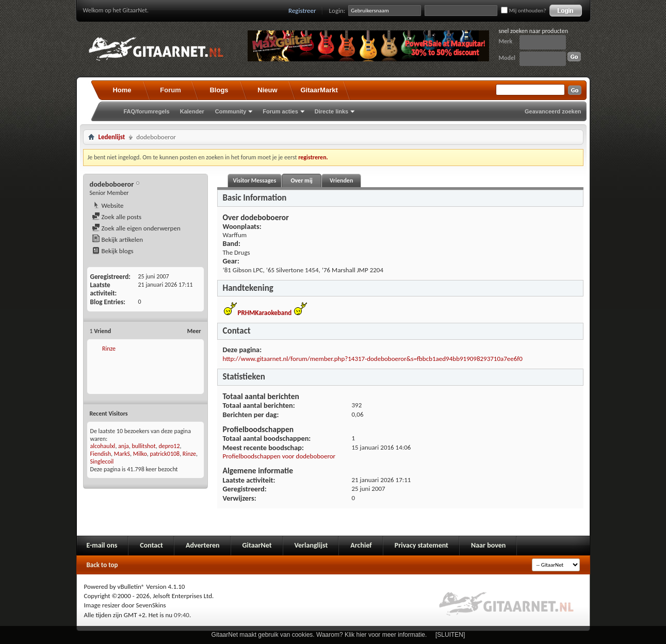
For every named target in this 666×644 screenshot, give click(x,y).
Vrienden (341, 180)
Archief (361, 545)
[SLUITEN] (450, 635)
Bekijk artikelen (118, 240)
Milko (140, 454)
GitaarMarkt (319, 90)
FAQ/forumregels (147, 111)
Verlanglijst (311, 545)
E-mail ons (102, 545)
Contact (151, 545)
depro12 (169, 446)
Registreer (302, 11)
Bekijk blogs (113, 251)
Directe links (331, 111)
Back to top (102, 565)
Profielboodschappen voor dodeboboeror (279, 456)
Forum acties (280, 111)
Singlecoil (102, 461)
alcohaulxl (103, 446)
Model (507, 58)
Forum (170, 90)
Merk (506, 41)
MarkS (122, 454)
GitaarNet (257, 545)
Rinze (109, 349)
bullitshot (143, 446)
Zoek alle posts (117, 217)
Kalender (192, 111)
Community (231, 111)
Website (108, 205)
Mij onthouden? (523, 11)
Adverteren (203, 545)
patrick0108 (165, 454)
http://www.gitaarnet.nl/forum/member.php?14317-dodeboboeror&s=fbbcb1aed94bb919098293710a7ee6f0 (373, 359)
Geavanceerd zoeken (553, 111)
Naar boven (488, 545)
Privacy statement (421, 545)
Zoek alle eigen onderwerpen (136, 228)
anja (124, 446)
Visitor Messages (255, 180)
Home (122, 90)
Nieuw (267, 90)
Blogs (219, 90)
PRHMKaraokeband (265, 313)
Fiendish (101, 454)
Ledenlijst (112, 137)
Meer (194, 331)
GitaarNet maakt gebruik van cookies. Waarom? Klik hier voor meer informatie (318, 635)
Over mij (301, 180)
